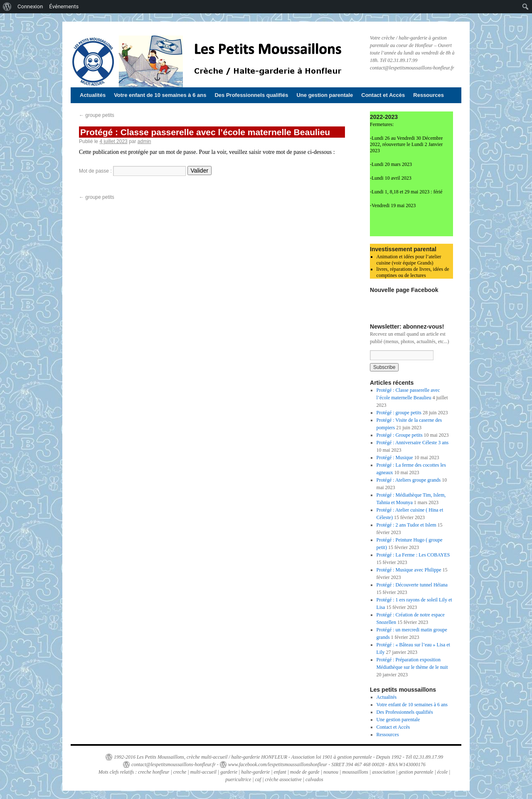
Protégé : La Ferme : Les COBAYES (413, 555)
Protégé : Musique (395, 458)
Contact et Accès (383, 95)
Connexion (30, 6)
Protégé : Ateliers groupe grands (409, 480)
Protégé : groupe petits (399, 413)
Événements (64, 6)
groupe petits (97, 115)
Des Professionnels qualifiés (251, 95)
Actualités (93, 95)
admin (144, 141)
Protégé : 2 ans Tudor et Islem (406, 525)
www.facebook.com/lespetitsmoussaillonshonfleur (278, 764)
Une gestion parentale (325, 95)
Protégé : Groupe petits (400, 435)
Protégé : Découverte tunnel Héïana (412, 585)
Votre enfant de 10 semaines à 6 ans (160, 95)
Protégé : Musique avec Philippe (409, 570)
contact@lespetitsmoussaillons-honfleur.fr (174, 764)
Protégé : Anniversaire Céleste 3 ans (413, 443)
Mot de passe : (132, 171)
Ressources (429, 95)
